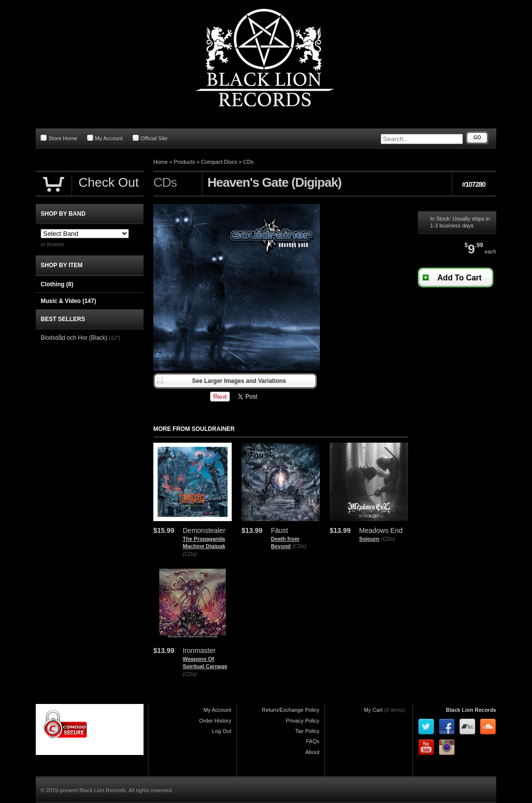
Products (184, 162)
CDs (248, 162)
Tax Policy (307, 731)
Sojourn (369, 539)
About (312, 752)
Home (160, 162)
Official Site (150, 138)
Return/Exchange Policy (291, 710)
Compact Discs (219, 162)
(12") (114, 338)
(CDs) (190, 554)
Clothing (57, 284)
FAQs (313, 741)
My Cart (374, 710)
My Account (105, 138)
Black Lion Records (471, 710)
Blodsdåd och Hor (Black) (74, 338)
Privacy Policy (303, 721)
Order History (215, 721)
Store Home (59, 138)
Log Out (222, 731)
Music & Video (68, 301)
